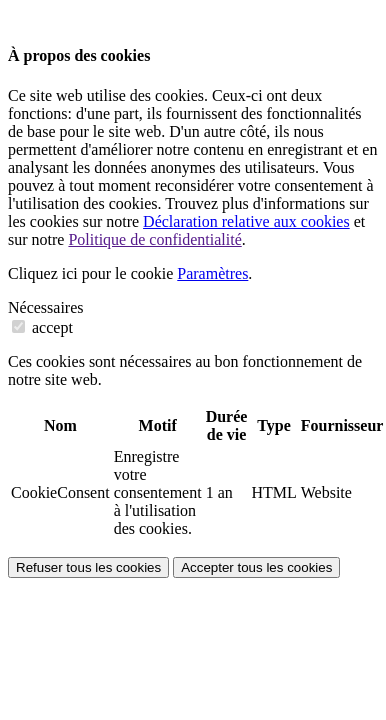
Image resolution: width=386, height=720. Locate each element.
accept (42, 327)
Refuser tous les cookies (88, 567)
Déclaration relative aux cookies (246, 221)
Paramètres (212, 273)
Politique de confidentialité (154, 239)
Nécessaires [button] (46, 307)
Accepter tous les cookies (256, 567)
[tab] (193, 308)
